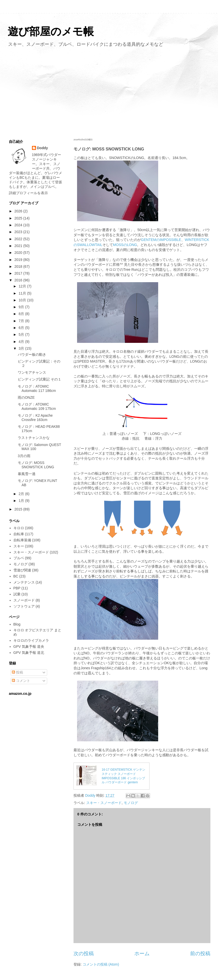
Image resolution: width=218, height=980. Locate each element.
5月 (22, 335)
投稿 (17, 672)
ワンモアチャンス (32, 372)
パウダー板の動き (32, 354)
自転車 (19, 534)
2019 (19, 260)
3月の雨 (24, 456)
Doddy (43, 148)
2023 (19, 232)
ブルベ (19, 558)
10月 (23, 300)
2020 (19, 253)
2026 (19, 211)
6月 (22, 328)
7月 (22, 321)
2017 (19, 273)
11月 (23, 293)
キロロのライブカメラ (31, 640)
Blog (17, 624)
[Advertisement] (109, 92)
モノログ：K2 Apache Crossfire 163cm (35, 418)
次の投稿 (84, 953)
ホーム (142, 953)
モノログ (131, 803)
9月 (22, 307)
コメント (21, 681)
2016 (19, 280)
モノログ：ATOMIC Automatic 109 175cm (37, 406)
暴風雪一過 (27, 474)
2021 (19, 246)
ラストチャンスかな (34, 438)
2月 (22, 494)
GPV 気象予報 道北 (29, 653)
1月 (22, 501)
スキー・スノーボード (104, 803)
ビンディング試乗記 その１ (40, 379)
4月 (22, 342)
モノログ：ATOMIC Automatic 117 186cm (37, 388)
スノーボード (24, 600)
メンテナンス (24, 582)
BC (16, 576)
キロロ (19, 528)
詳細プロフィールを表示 (28, 193)
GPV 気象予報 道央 (29, 647)
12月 (23, 286)
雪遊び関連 (22, 570)
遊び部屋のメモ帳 (51, 31)
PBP (17, 588)
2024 (19, 225)
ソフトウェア (24, 606)
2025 (19, 218)
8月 (22, 314)
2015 (19, 509)
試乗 (17, 594)
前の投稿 (200, 953)
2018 (19, 266)
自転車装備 (22, 540)
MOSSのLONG (125, 245)
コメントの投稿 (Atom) (101, 964)
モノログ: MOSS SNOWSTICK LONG (36, 465)
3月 (22, 348)
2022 (19, 239)
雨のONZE (26, 397)
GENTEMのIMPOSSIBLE (161, 240)
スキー (19, 546)
